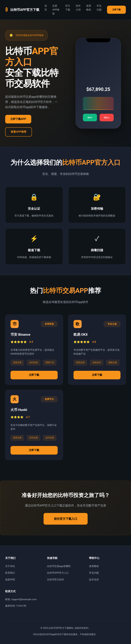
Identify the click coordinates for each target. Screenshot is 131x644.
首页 (46, 8)
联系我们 (10, 573)
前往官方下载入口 (66, 519)
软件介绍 (78, 8)
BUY (90, 118)
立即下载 (116, 10)
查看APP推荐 (19, 132)
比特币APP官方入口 (58, 573)
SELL (107, 118)
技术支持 (94, 580)
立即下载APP (18, 119)
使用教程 (89, 8)
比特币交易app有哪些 (59, 566)
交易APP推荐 (56, 10)
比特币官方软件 (56, 580)
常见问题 (99, 8)
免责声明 (10, 580)
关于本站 (10, 566)
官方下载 (68, 8)
